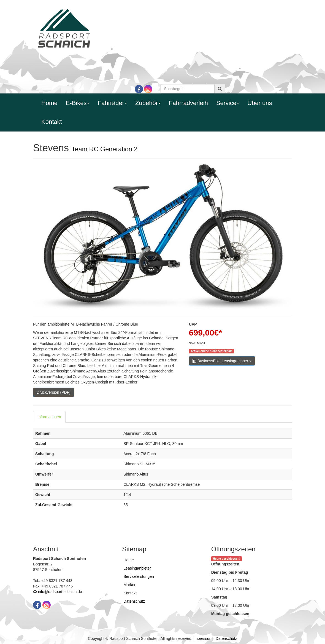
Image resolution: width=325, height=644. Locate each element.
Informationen (49, 417)
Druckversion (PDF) (54, 392)
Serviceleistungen (139, 576)
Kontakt (52, 122)
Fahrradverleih (188, 103)
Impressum (203, 638)
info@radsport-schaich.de (60, 592)
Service (228, 103)
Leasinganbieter (137, 568)
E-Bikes (78, 103)
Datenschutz (134, 601)
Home (49, 103)
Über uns (260, 103)
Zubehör (148, 103)
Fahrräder (112, 103)
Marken (130, 585)
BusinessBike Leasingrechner (222, 361)
